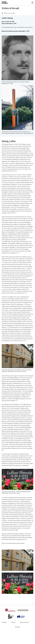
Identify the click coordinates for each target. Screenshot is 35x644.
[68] (15, 226)
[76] (25, 304)
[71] (18, 253)
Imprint (13, 622)
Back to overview (9, 13)
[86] (15, 437)
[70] (30, 238)
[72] (3, 262)
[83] (3, 414)
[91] (31, 507)
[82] (8, 408)
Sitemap (17, 627)
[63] (18, 184)
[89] (3, 450)
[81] (17, 401)
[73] (12, 285)
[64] (7, 198)
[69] (19, 230)
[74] (14, 291)
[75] (26, 293)
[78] (25, 341)
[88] (10, 444)
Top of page (33, 603)
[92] (12, 511)
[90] (31, 460)
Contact (4, 622)
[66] (24, 209)
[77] (7, 327)
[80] (28, 397)
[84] (3, 420)
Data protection (24, 622)
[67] (15, 213)
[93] (19, 524)
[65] (3, 203)
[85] (3, 435)
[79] (23, 383)
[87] (3, 443)
